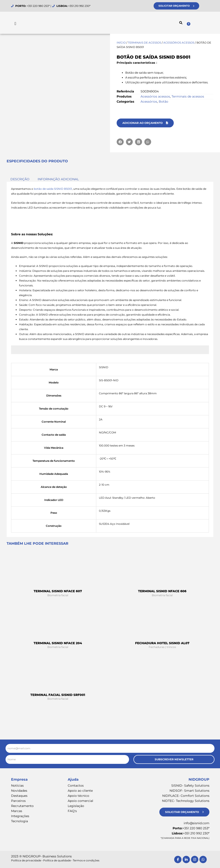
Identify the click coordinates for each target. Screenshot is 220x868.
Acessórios (149, 102)
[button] (181, 23)
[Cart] (198, 23)
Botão (163, 102)
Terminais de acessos (145, 43)
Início (121, 43)
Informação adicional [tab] (58, 179)
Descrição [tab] (20, 179)
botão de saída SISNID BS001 (53, 189)
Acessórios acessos (179, 43)
